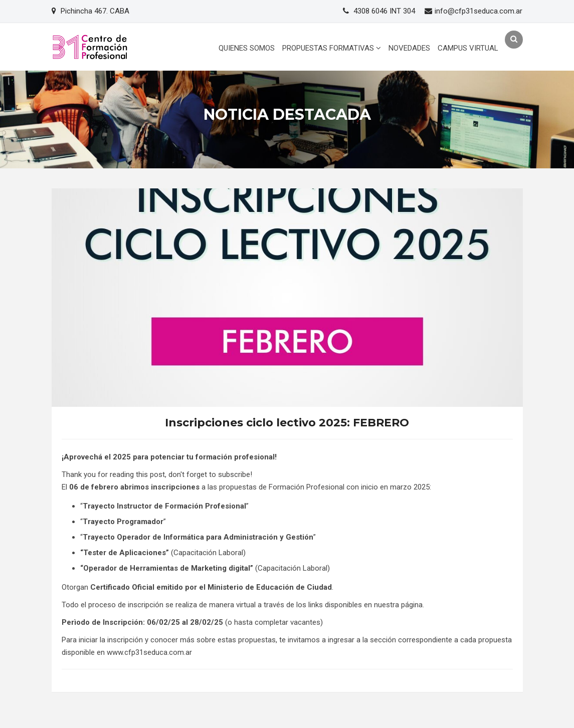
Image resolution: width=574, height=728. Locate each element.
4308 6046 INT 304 (384, 11)
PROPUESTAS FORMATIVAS (332, 48)
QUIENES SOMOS (247, 48)
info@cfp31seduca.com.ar (479, 11)
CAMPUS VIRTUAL (468, 48)
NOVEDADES (409, 48)
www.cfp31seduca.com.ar (149, 652)
